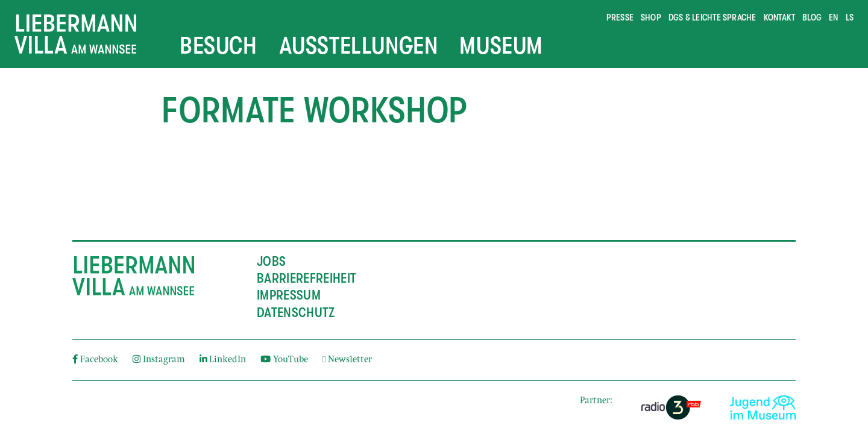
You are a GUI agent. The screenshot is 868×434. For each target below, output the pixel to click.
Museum (501, 46)
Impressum (289, 295)
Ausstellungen (359, 46)
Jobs (271, 262)
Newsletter (347, 360)
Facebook (95, 360)
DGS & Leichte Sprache (712, 17)
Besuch (219, 46)
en (833, 17)
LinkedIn (223, 360)
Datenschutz (296, 313)
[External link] (671, 407)
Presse (620, 17)
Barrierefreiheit (307, 278)
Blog (812, 17)
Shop (651, 17)
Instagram (159, 360)
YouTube (284, 360)
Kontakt (780, 17)
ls (850, 17)
